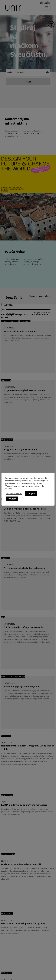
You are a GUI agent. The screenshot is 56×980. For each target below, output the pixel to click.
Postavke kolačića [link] (14, 494)
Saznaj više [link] (31, 493)
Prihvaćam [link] (12, 499)
